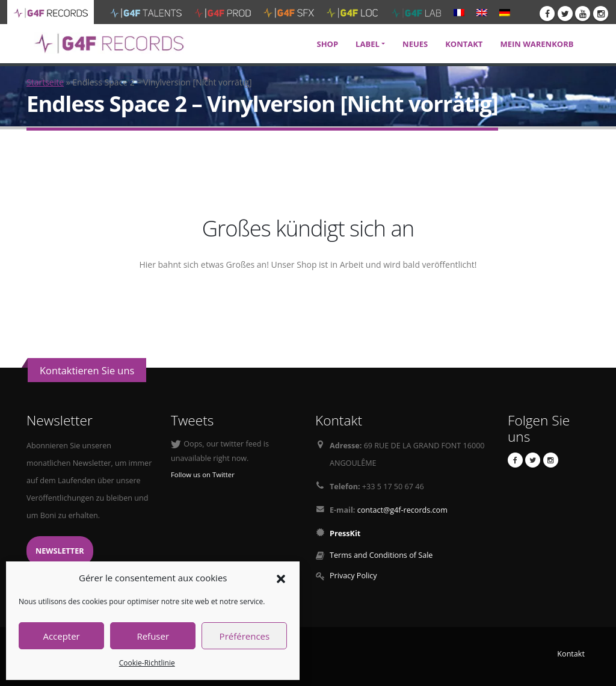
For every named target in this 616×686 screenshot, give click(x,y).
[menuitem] (459, 12)
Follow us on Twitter (203, 474)
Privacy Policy (353, 576)
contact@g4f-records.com (402, 510)
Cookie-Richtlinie (147, 663)
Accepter (61, 636)
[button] (281, 578)
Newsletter (60, 551)
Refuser (153, 636)
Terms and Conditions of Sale (381, 555)
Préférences (245, 636)
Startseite (45, 82)
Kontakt (571, 654)
